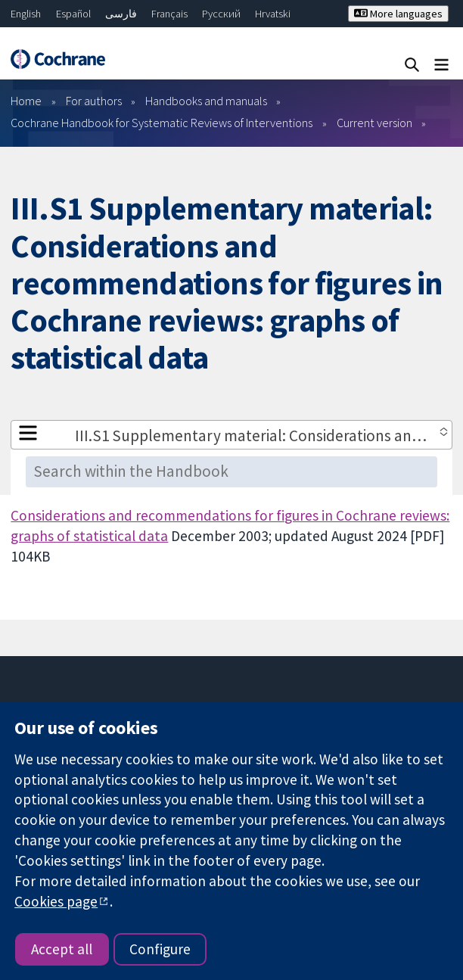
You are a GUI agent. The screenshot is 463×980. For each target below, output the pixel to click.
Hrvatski (273, 14)
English (26, 14)
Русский (221, 14)
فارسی (121, 14)
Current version (374, 123)
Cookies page (56, 901)
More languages (398, 14)
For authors (94, 101)
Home (26, 101)
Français (169, 14)
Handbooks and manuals (206, 101)
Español (73, 14)
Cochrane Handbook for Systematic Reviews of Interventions (162, 123)
